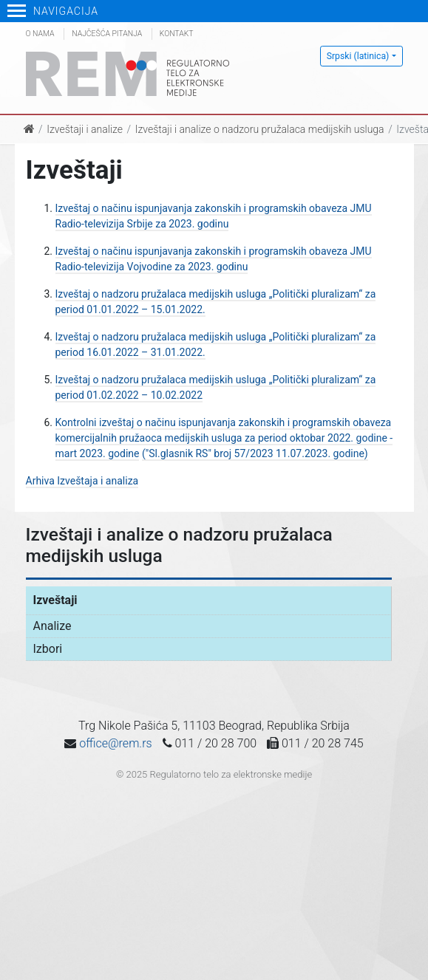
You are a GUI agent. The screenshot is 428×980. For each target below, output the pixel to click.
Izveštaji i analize (85, 129)
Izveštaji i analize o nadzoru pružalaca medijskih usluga (260, 129)
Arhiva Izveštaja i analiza (82, 481)
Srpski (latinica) (358, 56)
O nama (40, 34)
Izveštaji (55, 600)
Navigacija (53, 11)
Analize (52, 626)
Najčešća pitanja (107, 34)
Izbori (48, 649)
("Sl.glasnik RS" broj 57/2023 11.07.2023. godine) (255, 453)
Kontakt (177, 34)
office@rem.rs (115, 743)
